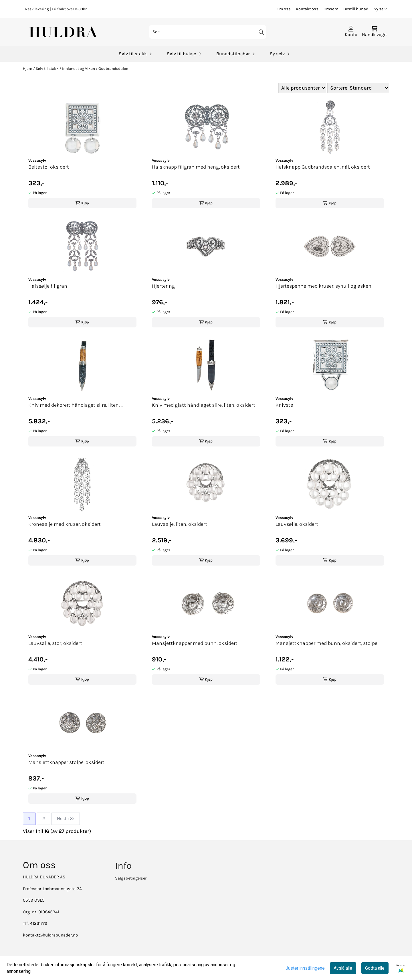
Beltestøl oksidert (49, 167)
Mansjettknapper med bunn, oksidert (195, 643)
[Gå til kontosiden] (351, 32)
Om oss (284, 9)
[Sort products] (358, 88)
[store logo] (64, 32)
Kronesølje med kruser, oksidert (65, 524)
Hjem (28, 69)
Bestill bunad (356, 9)
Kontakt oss (307, 9)
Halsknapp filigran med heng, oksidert (196, 167)
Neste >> (66, 819)
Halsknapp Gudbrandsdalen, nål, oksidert (323, 167)
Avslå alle (343, 968)
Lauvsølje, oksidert (297, 524)
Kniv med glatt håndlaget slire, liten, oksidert (204, 405)
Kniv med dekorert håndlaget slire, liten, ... (76, 405)
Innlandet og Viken (79, 69)
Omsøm (331, 9)
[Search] (261, 32)
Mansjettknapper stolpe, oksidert (66, 762)
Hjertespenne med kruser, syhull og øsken (323, 286)
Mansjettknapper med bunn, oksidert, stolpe (326, 643)
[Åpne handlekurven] (374, 32)
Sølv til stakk (48, 69)
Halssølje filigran (48, 286)
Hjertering (163, 286)
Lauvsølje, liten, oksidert (180, 524)
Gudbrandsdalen (113, 69)
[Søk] (208, 32)
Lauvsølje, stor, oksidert (55, 643)
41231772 (39, 923)
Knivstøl (285, 405)
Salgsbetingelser (131, 878)
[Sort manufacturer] (302, 88)
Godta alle (375, 968)
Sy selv (380, 9)
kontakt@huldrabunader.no (50, 935)
